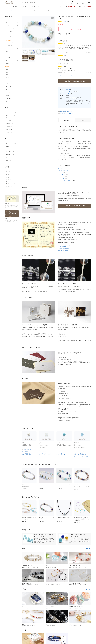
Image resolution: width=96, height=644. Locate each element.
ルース (7, 49)
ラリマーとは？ (61, 453)
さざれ (7, 84)
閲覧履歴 (8, 174)
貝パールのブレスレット (28, 454)
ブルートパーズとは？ (80, 453)
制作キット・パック (10, 101)
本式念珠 (8, 60)
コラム (7, 177)
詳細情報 (83, 120)
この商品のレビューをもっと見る (66, 76)
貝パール (60, 168)
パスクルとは (9, 171)
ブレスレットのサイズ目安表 (66, 113)
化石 (7, 72)
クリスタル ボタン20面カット (65, 180)
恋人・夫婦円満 (46, 451)
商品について (9, 146)
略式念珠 (8, 58)
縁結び (52, 451)
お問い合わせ (9, 160)
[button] (24, 32)
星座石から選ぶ (9, 132)
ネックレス (8, 26)
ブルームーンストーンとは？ (46, 453)
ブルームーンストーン (63, 170)
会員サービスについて (11, 155)
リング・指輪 (9, 31)
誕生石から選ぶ (9, 126)
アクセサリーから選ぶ (11, 112)
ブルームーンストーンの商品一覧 (47, 455)
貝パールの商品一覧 (27, 453)
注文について (9, 149)
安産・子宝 (28, 449)
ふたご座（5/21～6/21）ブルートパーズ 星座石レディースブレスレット (83, 486)
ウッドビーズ (9, 46)
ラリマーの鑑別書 (62, 247)
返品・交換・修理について (12, 152)
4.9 (65, 21)
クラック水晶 (61, 178)
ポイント (8, 78)
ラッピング (68, 93)
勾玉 (7, 51)
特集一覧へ (89, 548)
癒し (32, 449)
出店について (9, 187)
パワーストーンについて (11, 143)
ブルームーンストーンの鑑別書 (65, 245)
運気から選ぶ (9, 129)
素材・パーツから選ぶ (11, 115)
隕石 (7, 75)
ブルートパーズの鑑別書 (64, 248)
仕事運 (80, 451)
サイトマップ (9, 190)
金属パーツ (8, 95)
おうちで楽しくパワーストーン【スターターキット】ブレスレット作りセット (83, 519)
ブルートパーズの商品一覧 (81, 455)
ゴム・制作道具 (9, 98)
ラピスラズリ (61, 176)
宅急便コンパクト (70, 91)
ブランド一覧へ (88, 589)
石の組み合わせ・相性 (11, 184)
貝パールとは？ (26, 452)
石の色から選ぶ (9, 124)
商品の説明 (66, 120)
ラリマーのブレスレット (63, 456)
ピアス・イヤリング (10, 28)
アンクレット (9, 34)
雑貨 (7, 89)
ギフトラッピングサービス (12, 157)
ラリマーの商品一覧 (62, 455)
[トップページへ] (9, 3)
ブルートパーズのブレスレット (82, 456)
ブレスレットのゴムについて (66, 111)
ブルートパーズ (62, 174)
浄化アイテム (9, 87)
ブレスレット (9, 23)
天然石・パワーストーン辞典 (12, 181)
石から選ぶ (8, 121)
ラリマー (60, 172)
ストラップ (8, 37)
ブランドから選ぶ (10, 118)
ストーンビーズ (9, 43)
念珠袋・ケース (9, 63)
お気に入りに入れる (75, 29)
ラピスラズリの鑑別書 (63, 250)
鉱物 (7, 69)
